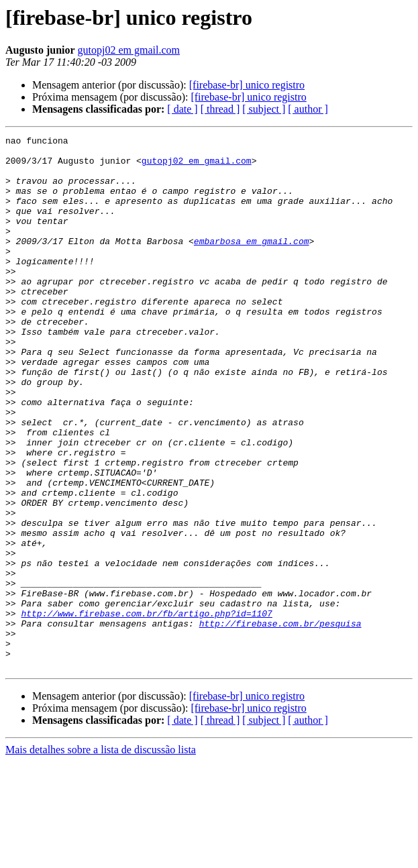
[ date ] (182, 109)
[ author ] (308, 109)
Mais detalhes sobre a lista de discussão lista (101, 856)
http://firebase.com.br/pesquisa (280, 722)
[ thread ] (220, 109)
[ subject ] (264, 109)
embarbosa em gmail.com (252, 263)
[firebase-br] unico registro (247, 85)
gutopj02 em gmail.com (129, 50)
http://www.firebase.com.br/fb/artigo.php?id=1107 (146, 710)
